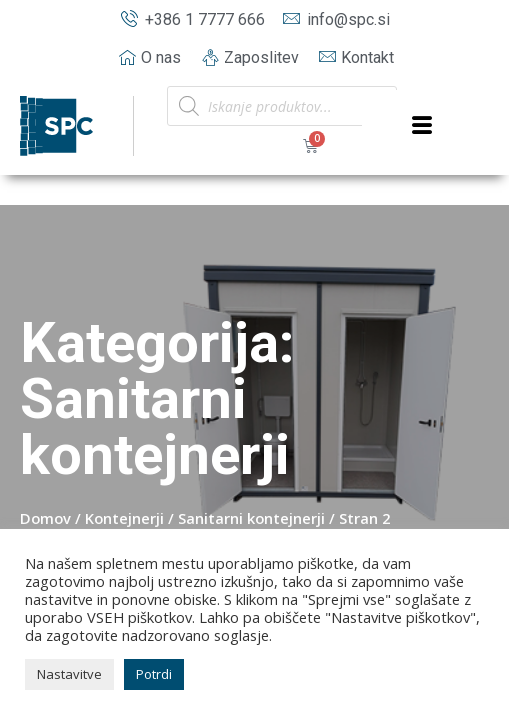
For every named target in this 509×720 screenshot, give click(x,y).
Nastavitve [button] (69, 674)
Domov (45, 518)
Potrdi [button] (154, 674)
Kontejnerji (124, 518)
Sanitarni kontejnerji (251, 518)
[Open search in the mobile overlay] (282, 106)
